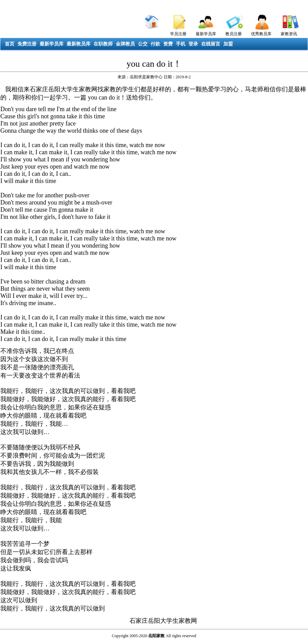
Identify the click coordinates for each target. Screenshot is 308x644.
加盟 (228, 44)
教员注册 (234, 34)
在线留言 (211, 44)
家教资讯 (289, 34)
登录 (193, 44)
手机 (181, 44)
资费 (168, 44)
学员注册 (178, 34)
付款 (155, 44)
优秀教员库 (261, 34)
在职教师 (103, 44)
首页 (10, 44)
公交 (143, 44)
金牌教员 (125, 44)
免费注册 (27, 44)
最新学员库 (206, 34)
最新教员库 (79, 44)
